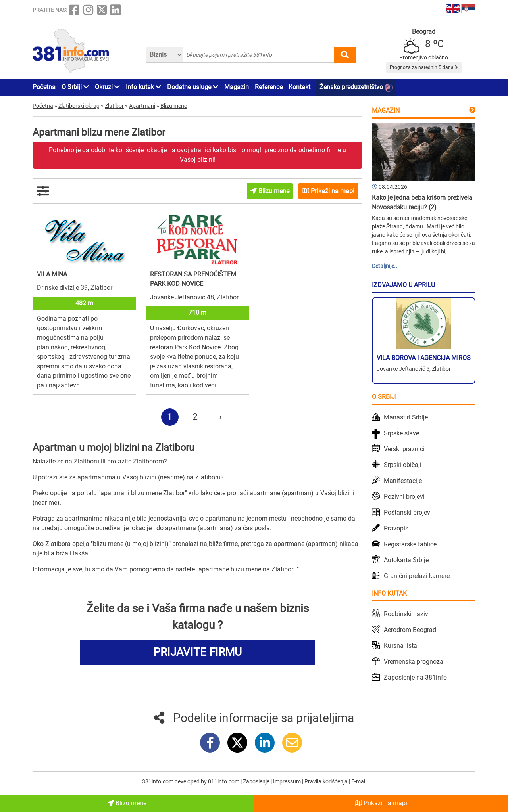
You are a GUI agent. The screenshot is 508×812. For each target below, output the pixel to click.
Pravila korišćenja (327, 781)
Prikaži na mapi (381, 803)
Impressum (288, 781)
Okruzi (107, 87)
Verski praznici (404, 449)
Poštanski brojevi (408, 512)
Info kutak (143, 87)
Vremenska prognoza (414, 662)
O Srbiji (75, 87)
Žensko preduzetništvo (356, 87)
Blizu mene (127, 803)
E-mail (359, 781)
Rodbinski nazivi (407, 614)
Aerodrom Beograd (410, 630)
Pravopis (396, 528)
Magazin (237, 87)
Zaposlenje (257, 781)
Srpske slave (401, 433)
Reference (269, 87)
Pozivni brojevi (404, 497)
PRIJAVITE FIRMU (197, 652)
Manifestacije (403, 481)
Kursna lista (400, 646)
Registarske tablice (410, 544)
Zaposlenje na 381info (415, 677)
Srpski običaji (403, 465)
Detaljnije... (385, 266)
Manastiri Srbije (406, 417)
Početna (44, 87)
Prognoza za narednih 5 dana (424, 67)
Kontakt (299, 87)
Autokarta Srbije (406, 560)
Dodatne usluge (193, 87)
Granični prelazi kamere (417, 576)
